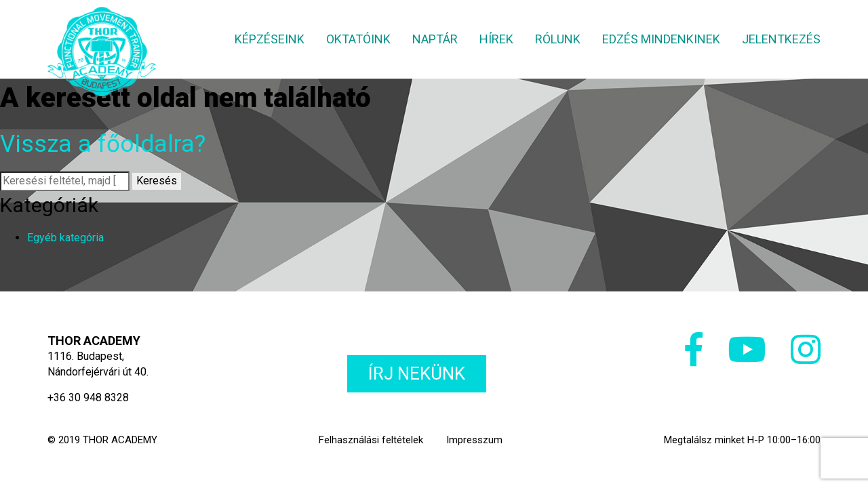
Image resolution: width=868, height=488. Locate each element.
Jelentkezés (781, 39)
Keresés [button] (157, 181)
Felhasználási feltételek (371, 440)
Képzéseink (270, 39)
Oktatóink (358, 39)
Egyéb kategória (65, 238)
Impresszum (474, 440)
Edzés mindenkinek (661, 39)
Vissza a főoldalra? (103, 144)
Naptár (435, 39)
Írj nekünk (417, 373)
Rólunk (558, 39)
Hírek (496, 39)
